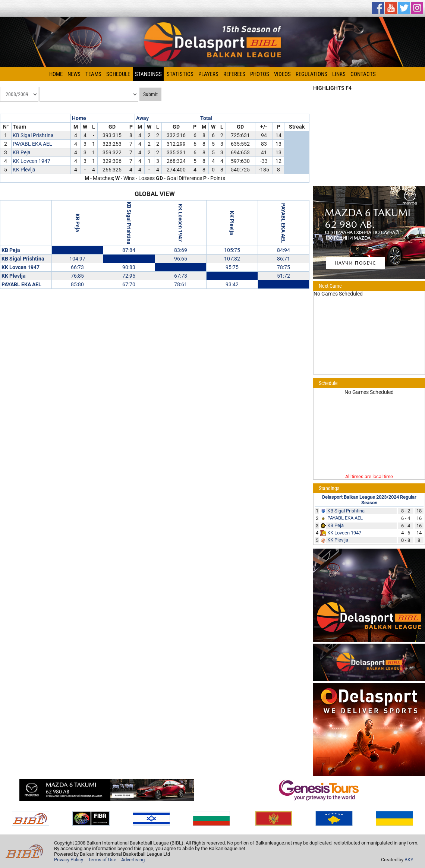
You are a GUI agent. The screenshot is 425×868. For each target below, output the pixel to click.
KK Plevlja (24, 170)
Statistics (180, 74)
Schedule (118, 74)
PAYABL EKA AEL (32, 144)
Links (339, 74)
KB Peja (22, 152)
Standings (148, 74)
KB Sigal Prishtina (33, 135)
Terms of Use (102, 860)
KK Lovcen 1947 (32, 161)
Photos (260, 74)
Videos (282, 74)
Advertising (133, 860)
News (74, 74)
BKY (409, 860)
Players (208, 74)
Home (56, 74)
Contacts (363, 74)
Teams (93, 74)
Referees (234, 74)
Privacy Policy (69, 860)
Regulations (311, 74)
